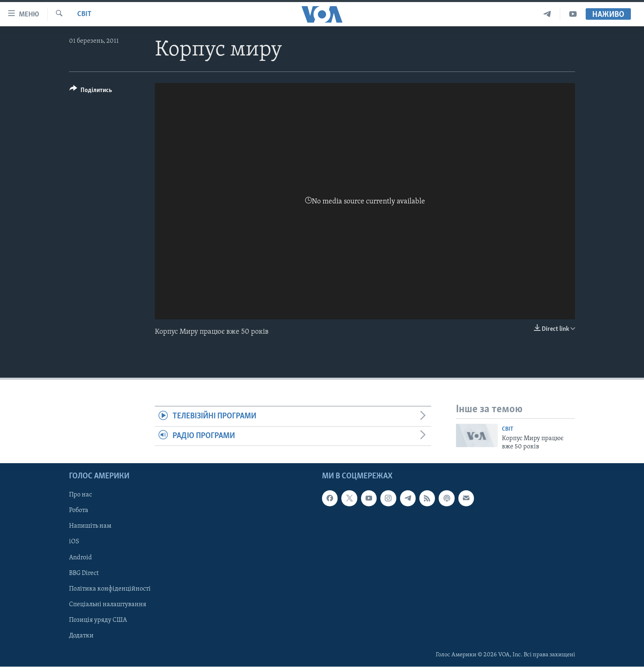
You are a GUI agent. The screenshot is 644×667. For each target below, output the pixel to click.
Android (80, 558)
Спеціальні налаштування (108, 605)
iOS (74, 542)
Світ (84, 14)
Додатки (81, 636)
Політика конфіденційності (110, 589)
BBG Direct (84, 573)
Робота (79, 511)
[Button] (91, 91)
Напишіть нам (90, 526)
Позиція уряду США (98, 620)
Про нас (80, 495)
